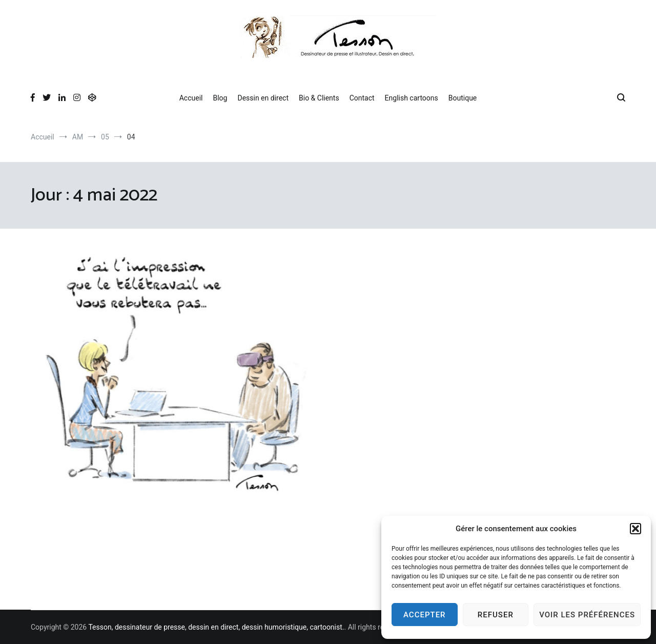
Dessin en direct (263, 98)
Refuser (496, 615)
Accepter (425, 615)
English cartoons (412, 98)
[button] (635, 529)
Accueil (191, 98)
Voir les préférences (587, 615)
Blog (220, 98)
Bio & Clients (319, 98)
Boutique (463, 98)
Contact (362, 98)
